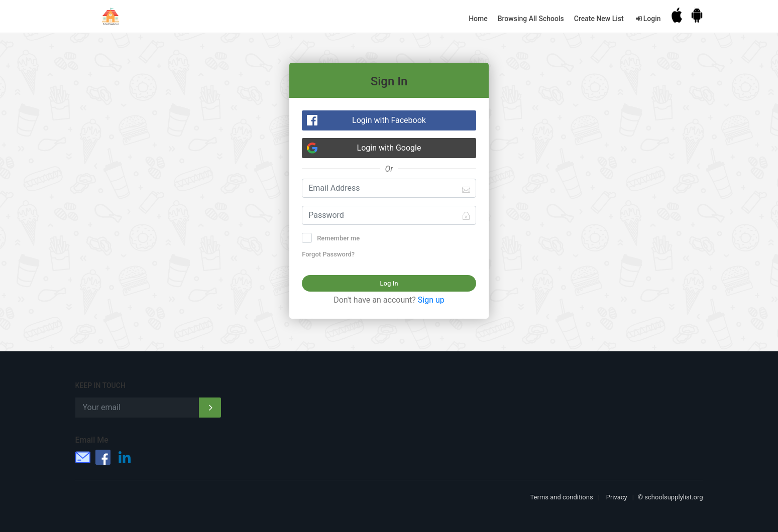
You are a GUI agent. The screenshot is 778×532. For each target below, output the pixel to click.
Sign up (431, 300)
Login (648, 19)
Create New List (599, 19)
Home (478, 19)
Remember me (334, 238)
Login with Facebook (389, 120)
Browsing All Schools (531, 19)
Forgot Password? (328, 254)
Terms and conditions (561, 497)
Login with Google (389, 148)
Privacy (617, 497)
